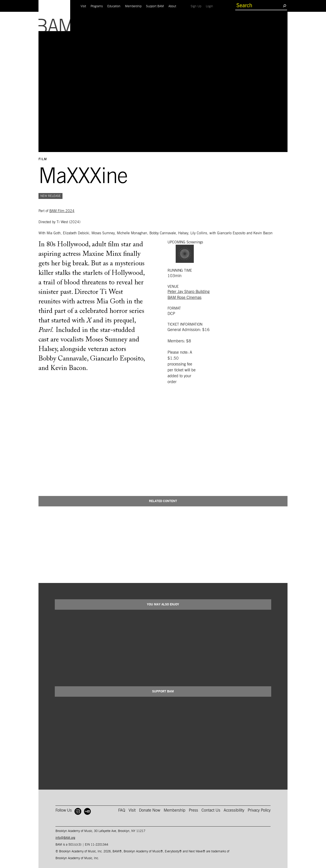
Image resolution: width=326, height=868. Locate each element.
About (172, 6)
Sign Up (197, 6)
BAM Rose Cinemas (185, 298)
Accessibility (234, 810)
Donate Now (150, 810)
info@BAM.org (65, 838)
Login (211, 6)
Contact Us (211, 810)
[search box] (259, 6)
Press (193, 810)
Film (43, 159)
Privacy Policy (259, 810)
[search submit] (284, 6)
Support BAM (155, 6)
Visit (83, 6)
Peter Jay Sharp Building (189, 292)
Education (114, 6)
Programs (97, 6)
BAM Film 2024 (62, 211)
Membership (133, 6)
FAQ (122, 810)
